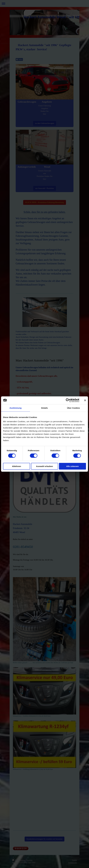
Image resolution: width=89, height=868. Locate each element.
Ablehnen (16, 466)
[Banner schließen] (85, 400)
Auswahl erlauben (44, 466)
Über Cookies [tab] (73, 408)
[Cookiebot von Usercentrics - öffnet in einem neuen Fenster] (68, 400)
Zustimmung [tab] (16, 408)
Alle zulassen (72, 466)
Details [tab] (44, 408)
